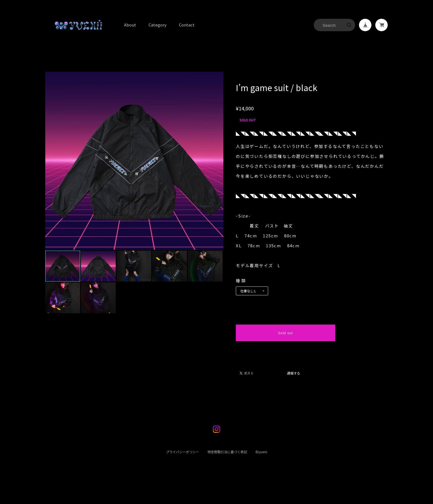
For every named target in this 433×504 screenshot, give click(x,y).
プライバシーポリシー (182, 456)
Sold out (286, 333)
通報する (294, 373)
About (130, 25)
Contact (187, 25)
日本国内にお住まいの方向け (286, 348)
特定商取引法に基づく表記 (227, 456)
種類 (241, 281)
